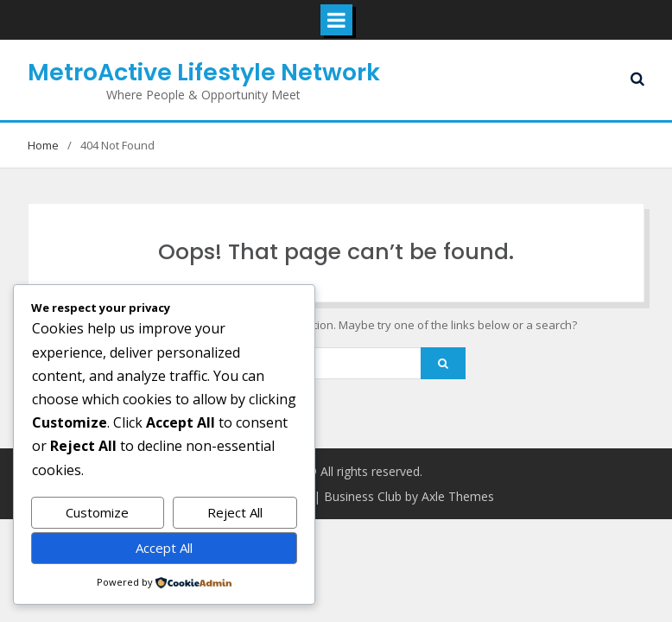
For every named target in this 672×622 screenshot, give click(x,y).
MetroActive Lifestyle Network (204, 72)
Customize (97, 512)
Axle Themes (458, 496)
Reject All (235, 512)
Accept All (164, 548)
